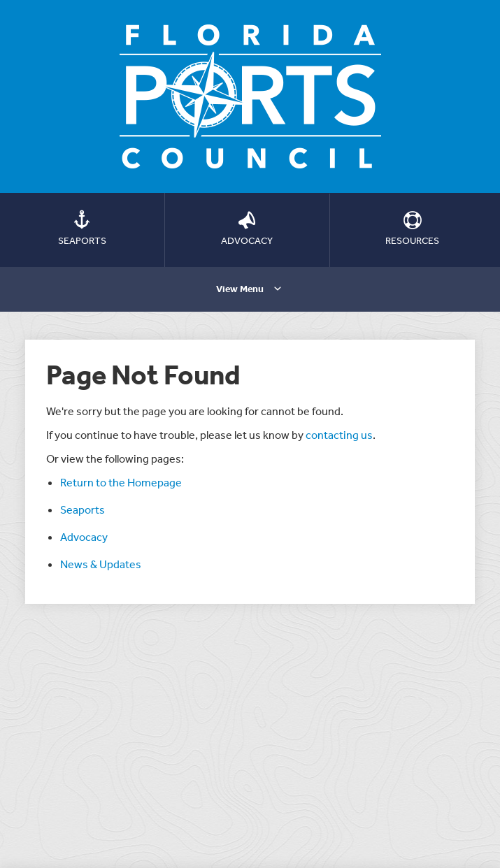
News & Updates (101, 564)
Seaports (83, 509)
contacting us (339, 435)
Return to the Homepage (121, 482)
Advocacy (84, 537)
